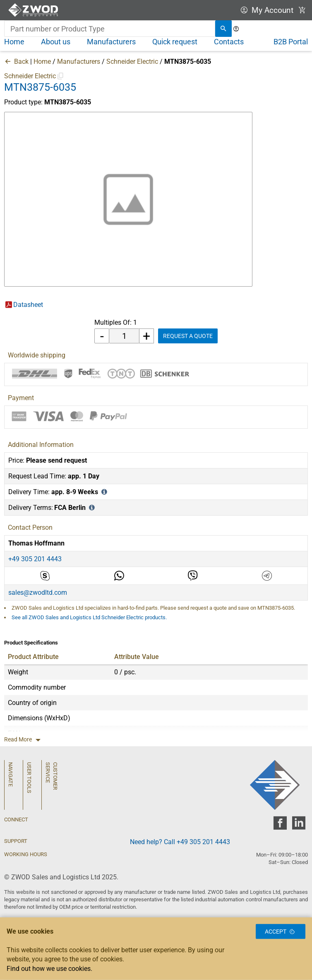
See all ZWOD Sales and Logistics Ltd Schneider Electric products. (89, 617)
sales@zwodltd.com (38, 593)
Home (42, 62)
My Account (266, 10)
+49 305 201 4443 (35, 559)
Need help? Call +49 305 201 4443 (180, 842)
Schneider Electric (132, 62)
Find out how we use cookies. (49, 969)
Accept (281, 932)
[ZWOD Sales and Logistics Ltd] (35, 10)
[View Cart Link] (302, 10)
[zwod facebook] (280, 825)
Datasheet (28, 305)
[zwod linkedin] (299, 825)
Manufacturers (79, 62)
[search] (223, 29)
